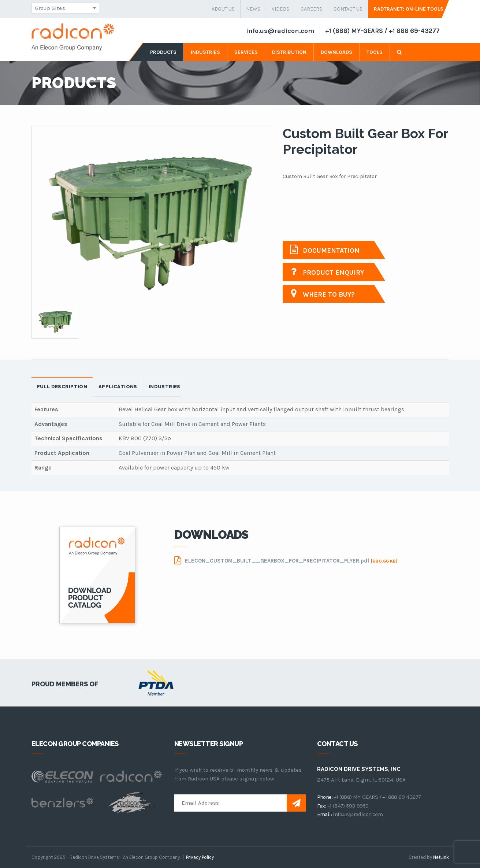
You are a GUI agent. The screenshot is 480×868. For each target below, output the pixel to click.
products (163, 52)
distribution (289, 52)
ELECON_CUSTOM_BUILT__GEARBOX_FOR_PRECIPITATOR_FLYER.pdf (286, 560)
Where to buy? (322, 294)
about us (223, 9)
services (246, 52)
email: (324, 814)
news (253, 9)
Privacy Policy (200, 857)
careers (311, 9)
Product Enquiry (327, 272)
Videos (280, 9)
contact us (348, 9)
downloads (336, 52)
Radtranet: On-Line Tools (409, 9)
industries (205, 52)
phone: (325, 797)
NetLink (441, 857)
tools (375, 52)
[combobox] (65, 8)
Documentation (325, 250)
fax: (322, 806)
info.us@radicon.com (280, 31)
